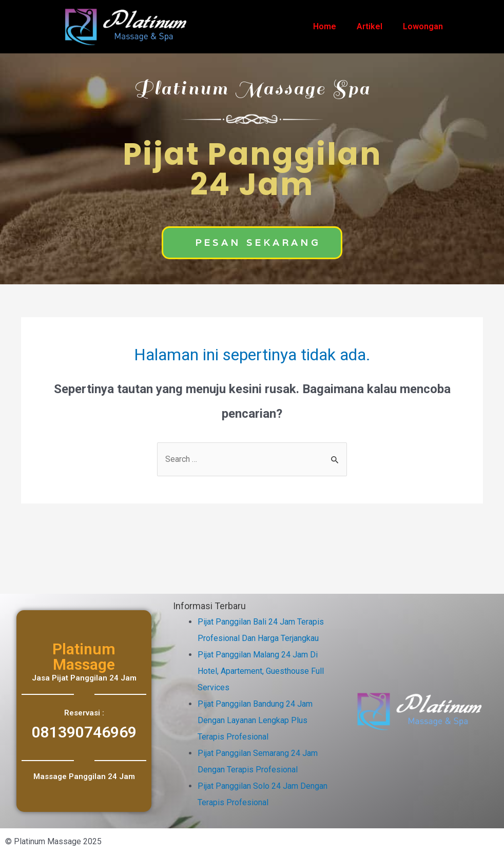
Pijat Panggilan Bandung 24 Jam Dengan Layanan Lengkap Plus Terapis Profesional (255, 720)
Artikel (370, 26)
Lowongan (423, 26)
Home (325, 26)
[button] (252, 243)
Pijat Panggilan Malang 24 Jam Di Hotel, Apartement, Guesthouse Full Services (261, 671)
